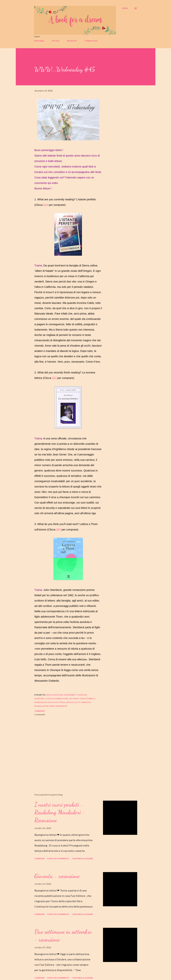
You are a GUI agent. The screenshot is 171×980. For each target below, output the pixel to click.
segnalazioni (41, 706)
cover (48, 699)
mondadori (40, 702)
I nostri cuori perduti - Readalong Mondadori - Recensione (60, 812)
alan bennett (71, 695)
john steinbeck (87, 699)
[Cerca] (125, 8)
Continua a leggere (82, 859)
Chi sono (56, 41)
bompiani (39, 699)
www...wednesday (58, 706)
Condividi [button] (40, 711)
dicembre (57, 699)
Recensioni (72, 41)
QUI (46, 205)
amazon (82, 695)
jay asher (74, 699)
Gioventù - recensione (57, 876)
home (65, 699)
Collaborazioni (91, 41)
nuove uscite (74, 702)
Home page (39, 41)
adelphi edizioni (54, 695)
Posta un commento (58, 859)
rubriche (86, 702)
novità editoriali (57, 702)
